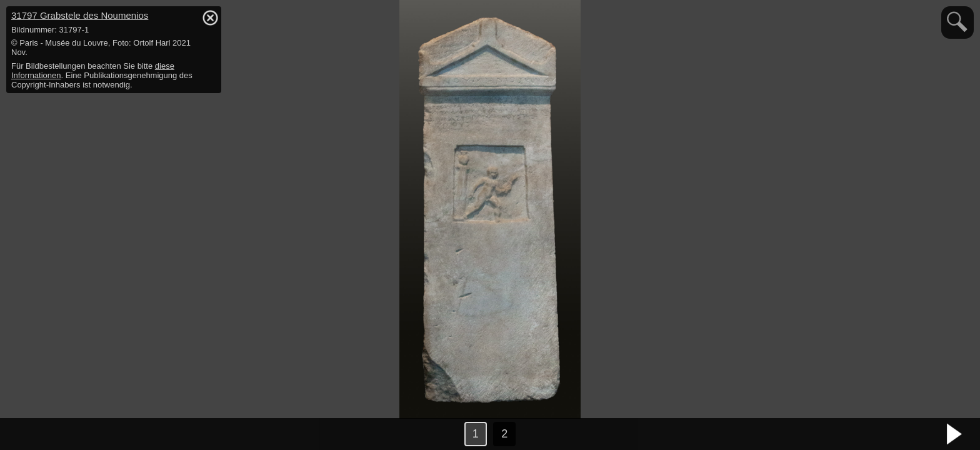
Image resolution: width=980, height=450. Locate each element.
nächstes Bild (955, 434)
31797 (80, 15)
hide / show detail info (210, 17)
